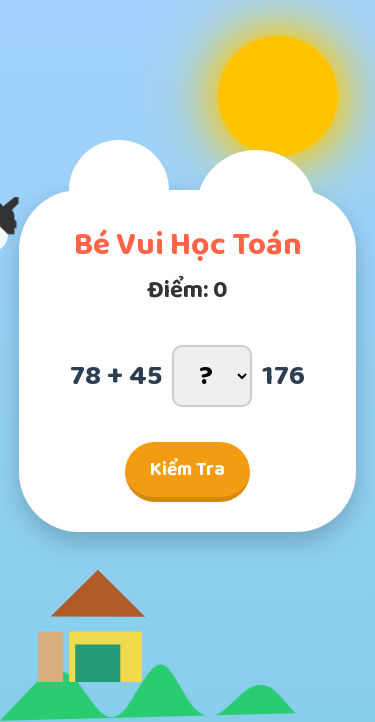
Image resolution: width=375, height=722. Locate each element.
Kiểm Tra (187, 469)
